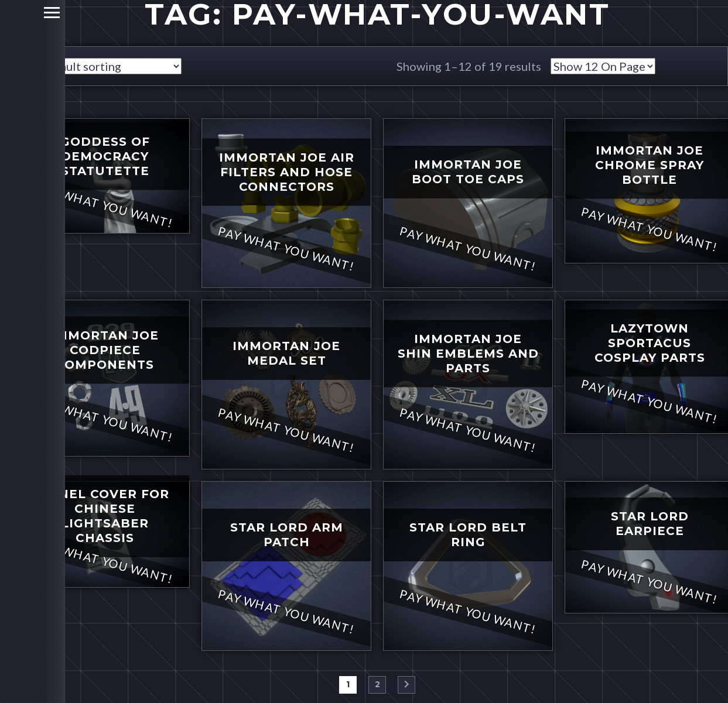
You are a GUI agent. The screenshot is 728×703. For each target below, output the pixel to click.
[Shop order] (110, 66)
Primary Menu (13, 13)
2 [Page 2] (377, 684)
